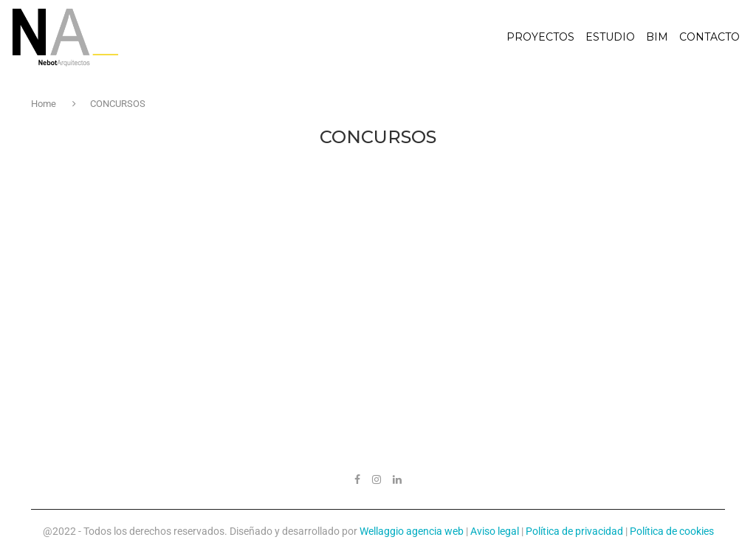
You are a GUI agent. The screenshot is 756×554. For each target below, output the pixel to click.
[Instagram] (377, 479)
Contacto (709, 37)
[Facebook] (357, 479)
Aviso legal (495, 531)
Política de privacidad (574, 531)
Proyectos (540, 37)
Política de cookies (672, 531)
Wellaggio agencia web (412, 531)
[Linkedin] (397, 479)
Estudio (610, 37)
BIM (657, 37)
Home (45, 104)
